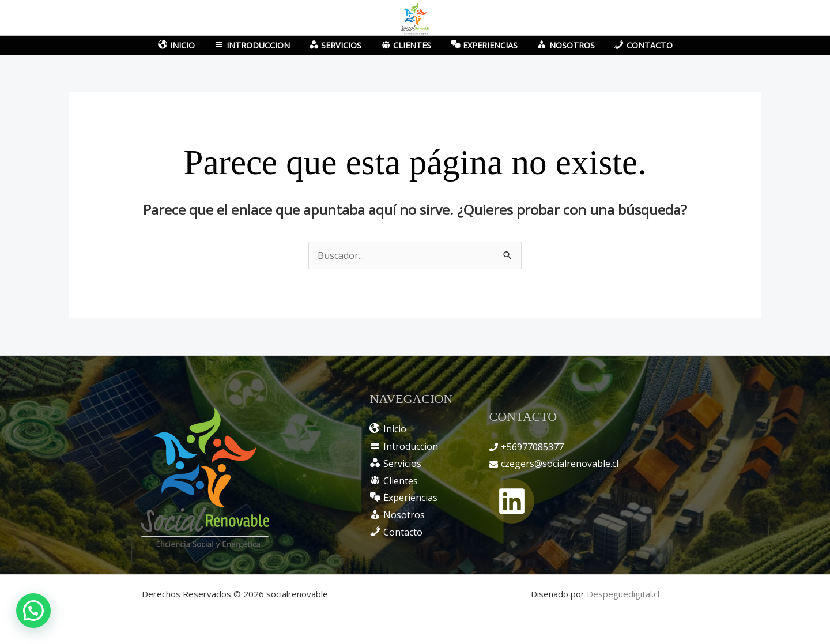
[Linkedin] (512, 501)
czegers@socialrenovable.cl (560, 464)
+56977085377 (532, 447)
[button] (33, 611)
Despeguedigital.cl (623, 594)
